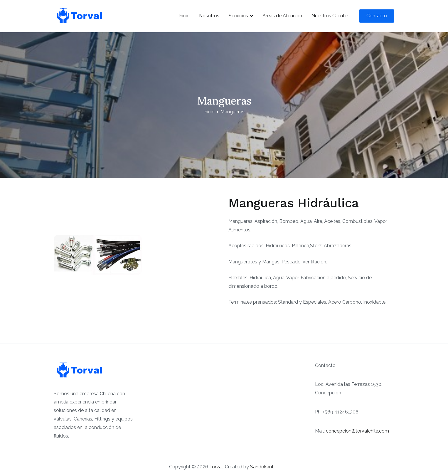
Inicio (184, 16)
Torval (216, 467)
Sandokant (262, 467)
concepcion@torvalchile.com (357, 431)
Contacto (377, 16)
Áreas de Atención (282, 16)
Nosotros (209, 16)
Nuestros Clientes (331, 16)
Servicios (238, 16)
